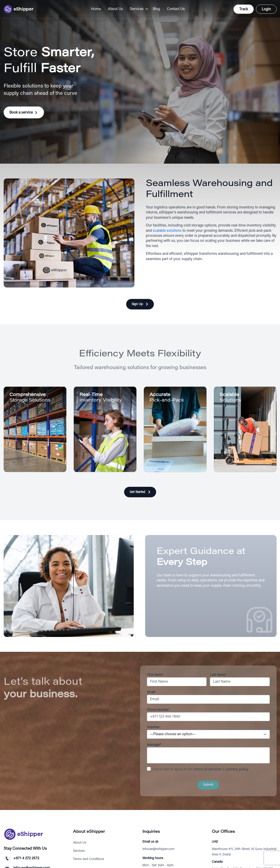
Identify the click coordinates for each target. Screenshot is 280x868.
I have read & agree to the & (200, 769)
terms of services (208, 769)
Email (151, 692)
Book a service (21, 113)
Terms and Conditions (89, 859)
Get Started (137, 492)
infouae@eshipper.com (158, 849)
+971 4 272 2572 (26, 858)
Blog (156, 9)
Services (137, 9)
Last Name (218, 675)
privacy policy (237, 769)
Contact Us (176, 9)
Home (96, 9)
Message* (154, 745)
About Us (115, 9)
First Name (155, 675)
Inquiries (154, 727)
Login (266, 9)
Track (244, 9)
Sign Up (137, 304)
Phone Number (158, 710)
